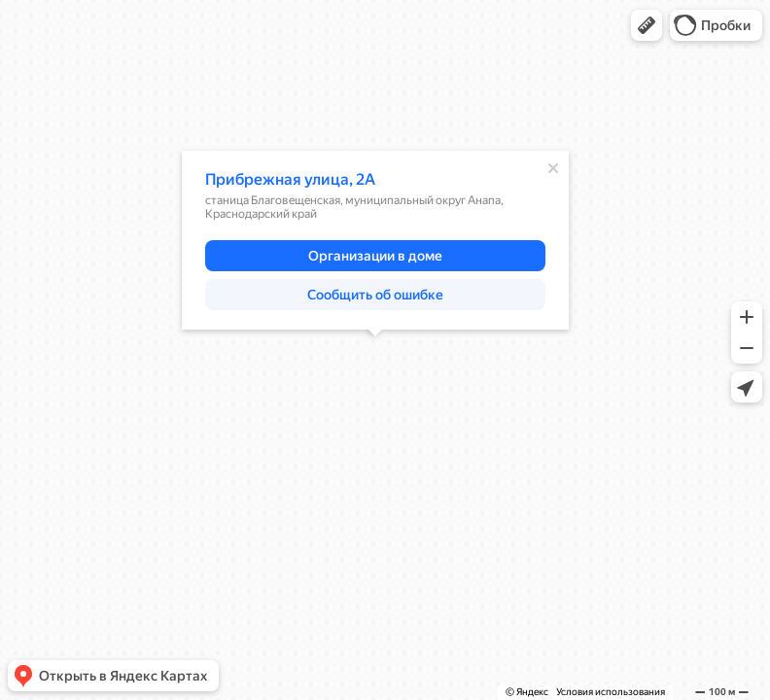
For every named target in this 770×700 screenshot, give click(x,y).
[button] (647, 25)
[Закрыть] (553, 168)
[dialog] (375, 240)
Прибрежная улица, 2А (290, 179)
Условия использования (611, 692)
